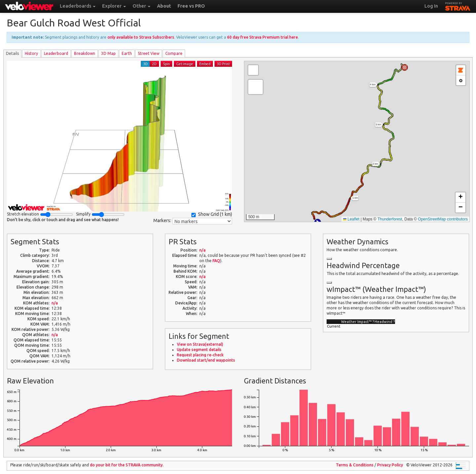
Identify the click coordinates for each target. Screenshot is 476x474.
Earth (127, 53)
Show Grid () (212, 214)
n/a (55, 303)
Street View (149, 53)
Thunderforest (390, 219)
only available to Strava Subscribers (141, 37)
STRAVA (458, 6)
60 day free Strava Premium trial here (262, 37)
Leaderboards (78, 6)
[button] (405, 67)
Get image (185, 64)
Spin (166, 64)
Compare (174, 53)
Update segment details (199, 350)
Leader (56, 53)
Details (12, 53)
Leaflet (351, 219)
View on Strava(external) (200, 344)
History (31, 53)
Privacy (390, 465)
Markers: (162, 220)
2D (154, 64)
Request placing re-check (200, 355)
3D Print (223, 64)
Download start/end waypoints (206, 360)
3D (145, 64)
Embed (205, 64)
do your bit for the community (126, 465)
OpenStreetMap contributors (443, 219)
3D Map (108, 53)
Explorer (114, 6)
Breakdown (85, 53)
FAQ (216, 261)
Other (141, 6)
